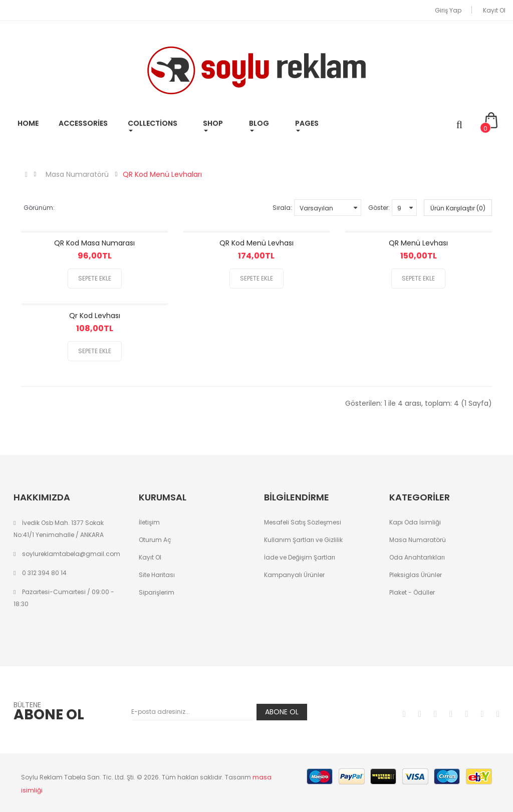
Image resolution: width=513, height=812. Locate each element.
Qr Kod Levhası (95, 316)
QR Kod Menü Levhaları (162, 174)
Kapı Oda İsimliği (415, 522)
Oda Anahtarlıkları (417, 557)
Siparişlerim (157, 592)
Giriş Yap (448, 10)
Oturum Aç (155, 540)
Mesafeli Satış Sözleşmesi (303, 522)
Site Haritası (157, 575)
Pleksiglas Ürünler (416, 575)
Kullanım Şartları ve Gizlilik (303, 540)
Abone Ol (282, 712)
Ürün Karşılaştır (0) (458, 208)
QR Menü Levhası (418, 243)
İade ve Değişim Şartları (300, 557)
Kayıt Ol (494, 10)
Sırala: (282, 208)
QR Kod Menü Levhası (256, 243)
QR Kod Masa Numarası (94, 243)
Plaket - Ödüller (412, 592)
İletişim (149, 522)
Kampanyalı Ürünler (294, 575)
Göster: (379, 208)
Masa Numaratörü (77, 174)
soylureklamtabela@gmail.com (71, 554)
